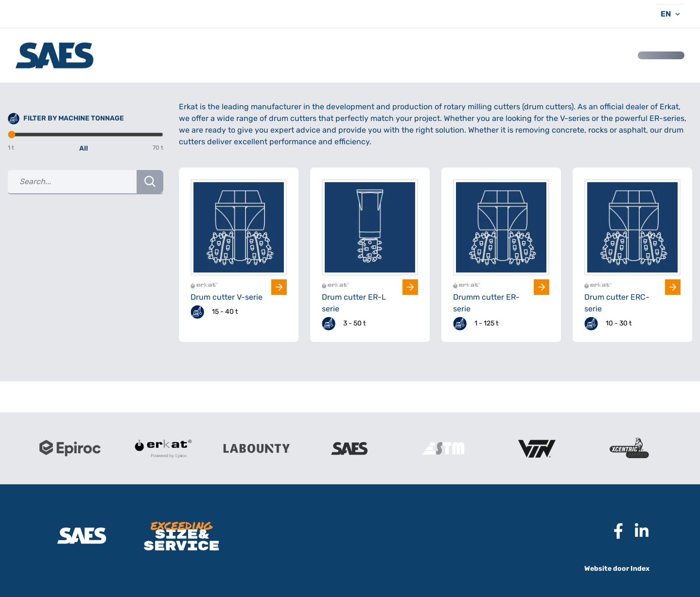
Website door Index (617, 569)
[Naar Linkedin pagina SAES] (638, 531)
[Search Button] (150, 182)
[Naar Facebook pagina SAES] (614, 531)
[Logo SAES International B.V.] (54, 55)
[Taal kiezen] (671, 14)
